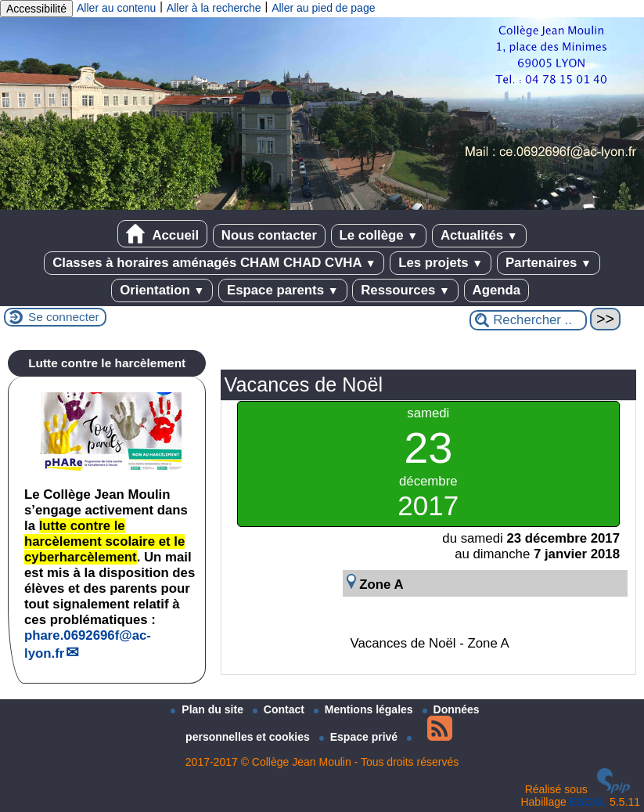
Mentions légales (365, 709)
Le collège (379, 235)
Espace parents (283, 290)
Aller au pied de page (323, 8)
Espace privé (360, 737)
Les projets (441, 263)
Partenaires (549, 263)
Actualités (479, 235)
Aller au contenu (116, 8)
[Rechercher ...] (528, 320)
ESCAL (588, 802)
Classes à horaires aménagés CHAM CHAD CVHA (214, 263)
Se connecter (64, 317)
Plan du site (208, 709)
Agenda (497, 290)
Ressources (405, 290)
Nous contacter (269, 235)
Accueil (162, 234)
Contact (280, 709)
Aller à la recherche (214, 8)
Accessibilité (36, 9)
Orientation (162, 290)
